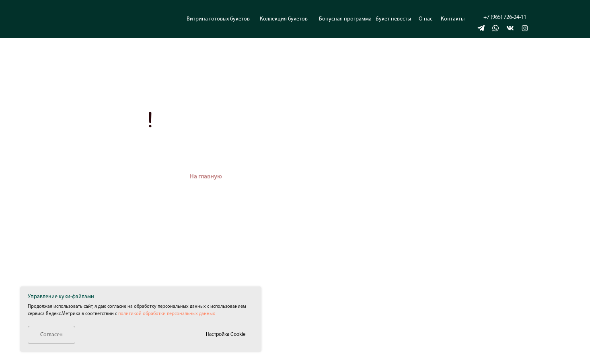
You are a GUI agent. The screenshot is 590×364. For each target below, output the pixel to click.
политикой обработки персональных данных (167, 314)
